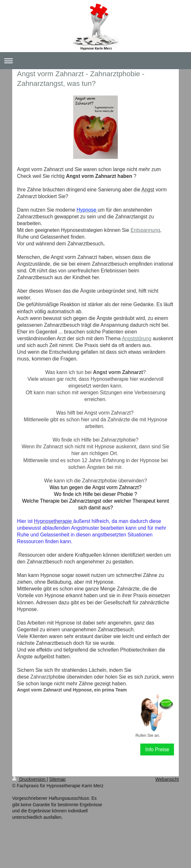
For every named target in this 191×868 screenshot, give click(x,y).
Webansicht (167, 779)
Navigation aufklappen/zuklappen (96, 61)
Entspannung (145, 230)
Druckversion (29, 779)
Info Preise (157, 749)
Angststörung (136, 338)
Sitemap (57, 779)
